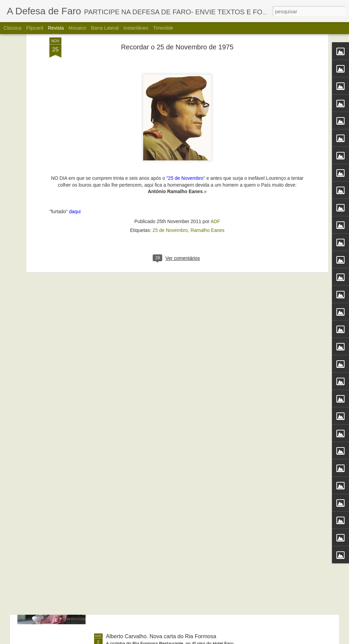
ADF (215, 139)
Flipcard (35, 28)
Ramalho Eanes (208, 148)
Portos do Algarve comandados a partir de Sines (164, 482)
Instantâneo (136, 28)
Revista (56, 28)
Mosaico (77, 28)
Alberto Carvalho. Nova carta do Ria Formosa (161, 636)
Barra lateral (105, 28)
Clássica (12, 28)
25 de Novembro (170, 148)
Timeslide (163, 28)
